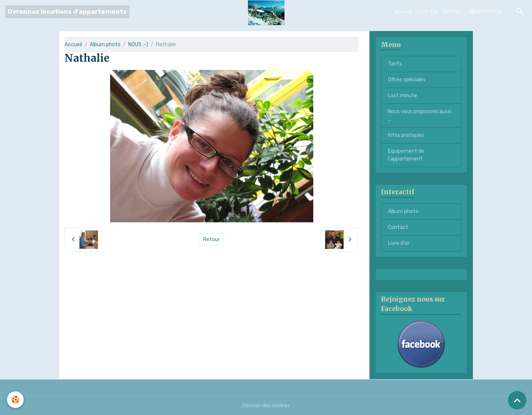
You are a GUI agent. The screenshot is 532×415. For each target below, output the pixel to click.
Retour (212, 239)
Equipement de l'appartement (406, 155)
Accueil (403, 12)
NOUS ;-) (138, 45)
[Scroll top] (517, 400)
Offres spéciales (407, 80)
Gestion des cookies (266, 406)
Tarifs (395, 64)
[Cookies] (16, 400)
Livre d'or (427, 12)
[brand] (67, 12)
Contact (453, 12)
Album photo (105, 45)
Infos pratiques (406, 135)
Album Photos (486, 12)
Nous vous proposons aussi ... (420, 115)
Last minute (403, 96)
